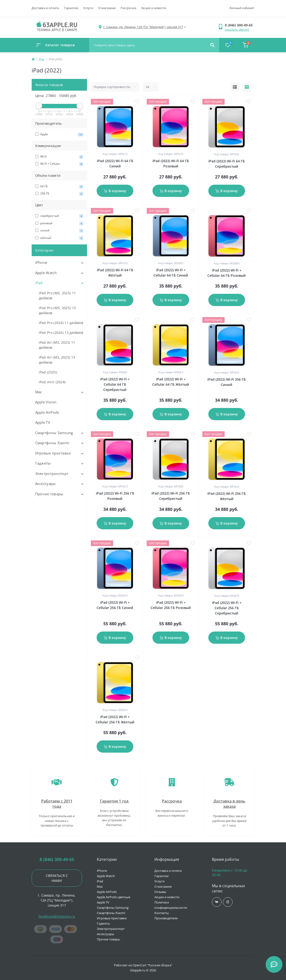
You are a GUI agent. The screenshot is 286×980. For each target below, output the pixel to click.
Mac (39, 392)
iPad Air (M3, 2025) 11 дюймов (57, 345)
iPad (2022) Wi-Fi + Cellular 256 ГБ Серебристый (227, 608)
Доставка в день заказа (229, 804)
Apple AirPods (47, 412)
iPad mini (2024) (52, 382)
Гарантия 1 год (114, 801)
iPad (42, 59)
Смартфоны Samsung (54, 433)
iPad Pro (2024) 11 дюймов (61, 323)
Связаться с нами (57, 878)
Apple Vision (46, 402)
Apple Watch (46, 273)
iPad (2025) (48, 372)
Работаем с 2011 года (57, 804)
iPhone (41, 262)
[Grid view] (247, 87)
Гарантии (71, 8)
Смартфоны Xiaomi (52, 443)
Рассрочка (128, 8)
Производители (166, 918)
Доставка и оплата (45, 8)
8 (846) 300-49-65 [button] (57, 859)
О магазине (107, 8)
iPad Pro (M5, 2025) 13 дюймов (57, 310)
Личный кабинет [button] (242, 8)
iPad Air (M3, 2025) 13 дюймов (57, 360)
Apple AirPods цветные (114, 897)
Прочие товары (49, 494)
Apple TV (43, 422)
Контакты (162, 913)
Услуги (88, 8)
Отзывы (160, 892)
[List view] (235, 87)
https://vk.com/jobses (217, 902)
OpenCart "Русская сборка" (152, 965)
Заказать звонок (237, 30)
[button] (240, 25)
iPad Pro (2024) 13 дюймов (61, 333)
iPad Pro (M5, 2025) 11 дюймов (57, 295)
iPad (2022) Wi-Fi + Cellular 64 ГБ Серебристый (115, 384)
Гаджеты (43, 463)
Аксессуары (46, 484)
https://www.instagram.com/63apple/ (228, 902)
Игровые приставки (53, 453)
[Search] (212, 45)
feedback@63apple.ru (57, 916)
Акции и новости (154, 8)
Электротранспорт (52, 473)
